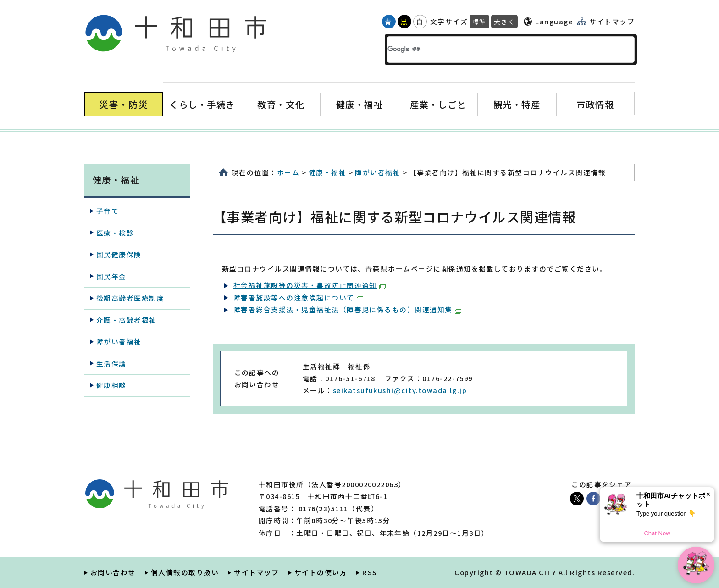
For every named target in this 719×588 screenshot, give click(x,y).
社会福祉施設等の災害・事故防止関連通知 (310, 285)
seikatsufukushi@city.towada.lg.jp (400, 390)
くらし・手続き (202, 104)
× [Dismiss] (708, 494)
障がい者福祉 (378, 172)
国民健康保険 (119, 254)
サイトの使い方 (321, 572)
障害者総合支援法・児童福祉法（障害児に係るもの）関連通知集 (347, 309)
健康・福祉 (359, 104)
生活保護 (111, 363)
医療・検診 (115, 233)
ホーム (288, 172)
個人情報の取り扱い (185, 572)
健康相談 (111, 385)
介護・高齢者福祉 (127, 320)
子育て (108, 211)
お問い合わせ (113, 572)
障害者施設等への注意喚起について (298, 297)
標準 (479, 22)
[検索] (494, 50)
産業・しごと (438, 104)
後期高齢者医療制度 (130, 298)
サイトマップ (612, 22)
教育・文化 (281, 104)
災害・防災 (124, 104)
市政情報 (595, 104)
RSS (370, 572)
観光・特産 (517, 104)
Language (554, 21)
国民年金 (111, 276)
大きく (504, 22)
